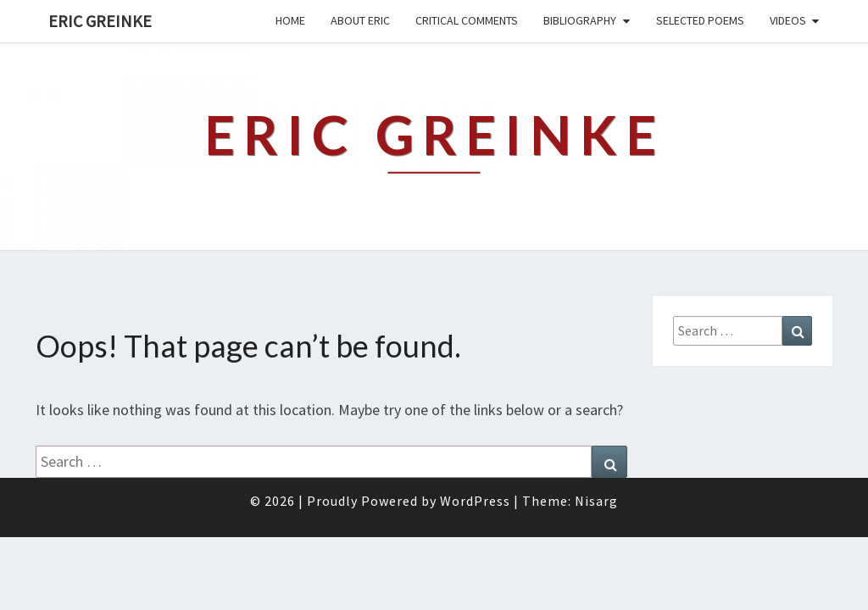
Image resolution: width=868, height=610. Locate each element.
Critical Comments (467, 20)
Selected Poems (700, 20)
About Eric (360, 20)
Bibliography (580, 20)
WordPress (475, 541)
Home (290, 20)
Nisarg (596, 541)
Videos (788, 20)
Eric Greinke (100, 21)
